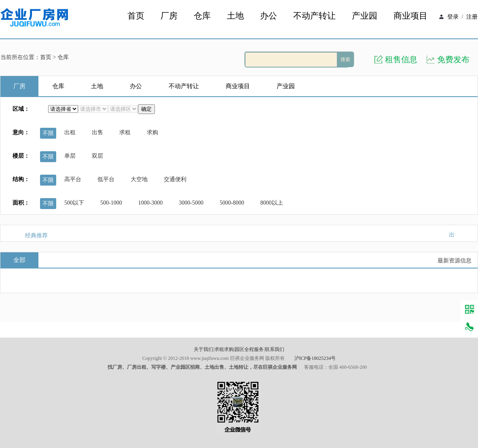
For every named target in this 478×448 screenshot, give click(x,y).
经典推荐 (36, 236)
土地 (235, 16)
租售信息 (401, 59)
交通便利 (175, 179)
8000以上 (272, 203)
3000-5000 (191, 203)
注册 (472, 17)
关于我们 (203, 349)
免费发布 (453, 59)
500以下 (74, 203)
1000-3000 (151, 203)
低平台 (106, 179)
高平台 (73, 179)
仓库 (202, 16)
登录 (453, 17)
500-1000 (111, 203)
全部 (19, 260)
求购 (152, 132)
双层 (97, 156)
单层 (70, 156)
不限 (48, 133)
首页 (136, 16)
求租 (125, 132)
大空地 (139, 179)
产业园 (365, 16)
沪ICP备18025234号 (315, 358)
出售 (97, 132)
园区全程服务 (249, 349)
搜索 (345, 59)
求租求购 (224, 349)
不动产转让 (314, 16)
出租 (70, 132)
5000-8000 (232, 203)
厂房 (169, 16)
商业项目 (410, 16)
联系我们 (275, 349)
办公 (269, 16)
